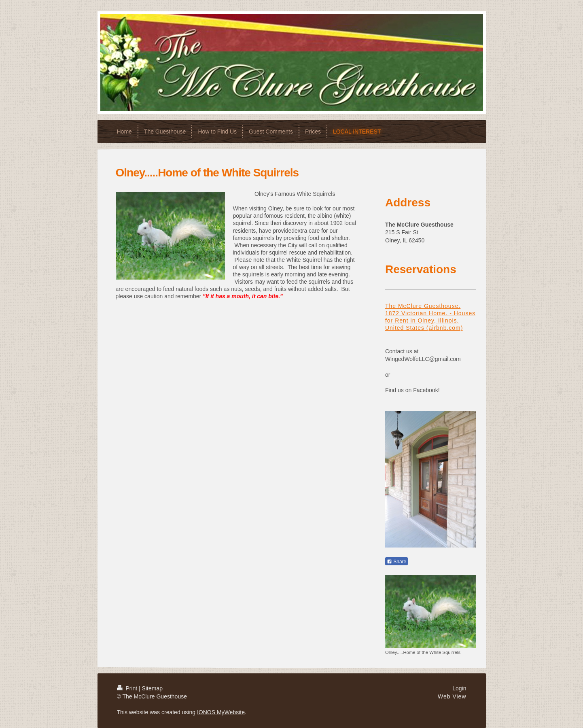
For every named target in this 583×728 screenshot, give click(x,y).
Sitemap (152, 688)
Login (459, 688)
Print (128, 688)
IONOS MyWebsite (221, 712)
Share (396, 562)
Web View (452, 696)
